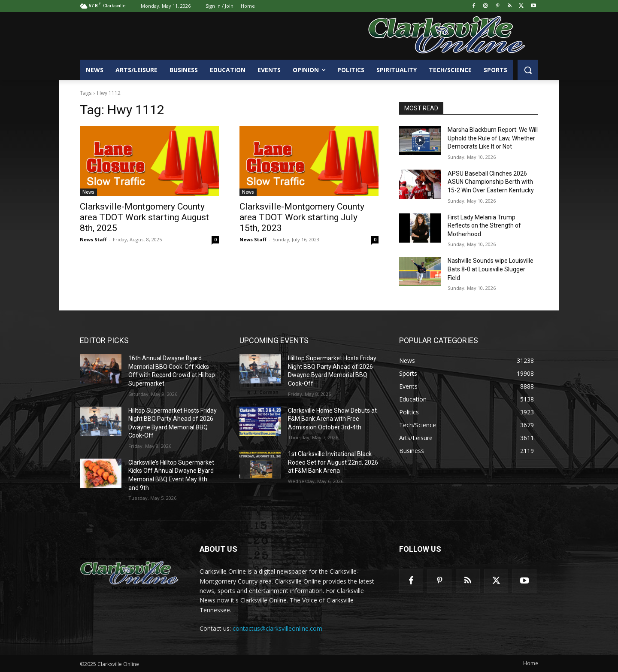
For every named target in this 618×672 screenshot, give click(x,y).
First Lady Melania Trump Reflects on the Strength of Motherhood (484, 226)
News (88, 192)
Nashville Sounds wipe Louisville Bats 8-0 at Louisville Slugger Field (491, 269)
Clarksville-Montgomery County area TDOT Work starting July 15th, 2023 (302, 217)
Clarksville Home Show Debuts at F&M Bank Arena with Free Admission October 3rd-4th (332, 419)
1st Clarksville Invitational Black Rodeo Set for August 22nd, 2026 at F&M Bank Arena (333, 462)
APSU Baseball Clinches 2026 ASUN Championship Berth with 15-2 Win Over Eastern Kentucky (491, 182)
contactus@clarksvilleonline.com (277, 628)
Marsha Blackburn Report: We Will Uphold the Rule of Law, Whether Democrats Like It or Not (493, 138)
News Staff (93, 239)
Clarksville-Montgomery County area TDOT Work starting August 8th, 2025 (144, 217)
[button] (528, 70)
